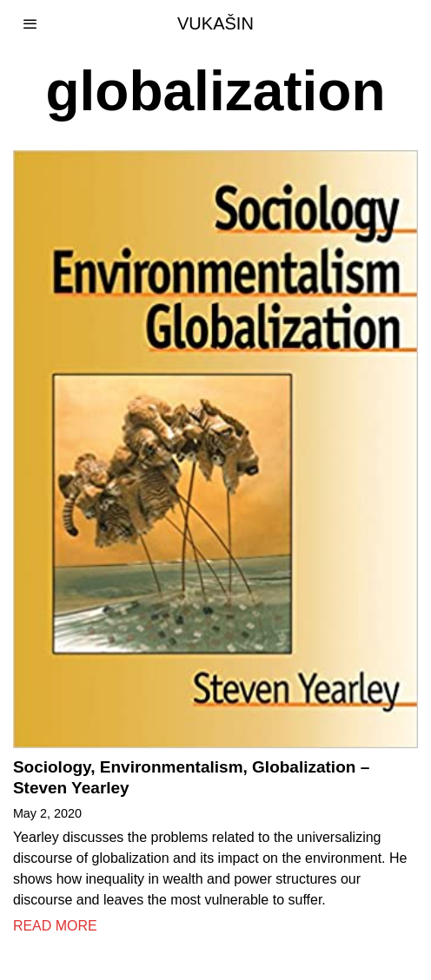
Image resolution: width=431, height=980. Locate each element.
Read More (55, 926)
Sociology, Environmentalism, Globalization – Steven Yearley (191, 778)
